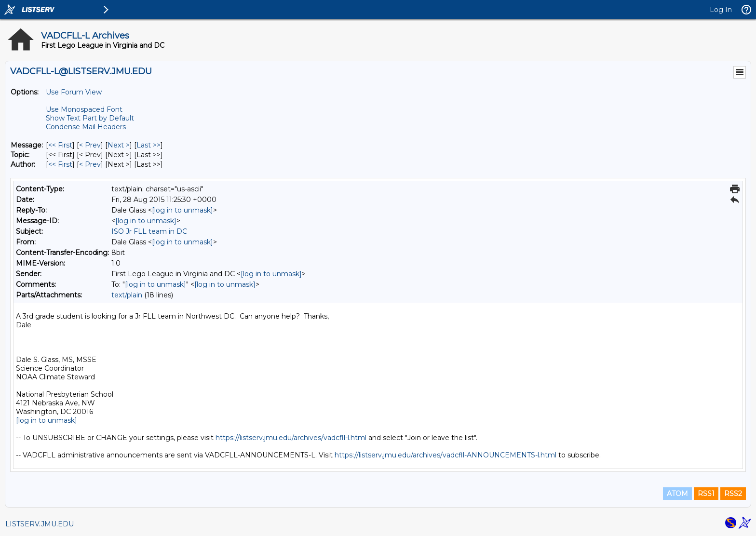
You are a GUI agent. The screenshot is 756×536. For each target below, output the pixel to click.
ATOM (677, 494)
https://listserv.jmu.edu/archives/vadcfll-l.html (291, 438)
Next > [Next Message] (119, 145)
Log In (721, 10)
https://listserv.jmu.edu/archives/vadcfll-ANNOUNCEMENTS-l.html (445, 455)
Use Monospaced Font (84, 109)
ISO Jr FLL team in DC (149, 231)
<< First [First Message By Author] (60, 164)
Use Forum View (74, 92)
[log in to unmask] (182, 210)
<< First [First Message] (60, 145)
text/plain (127, 295)
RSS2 (733, 494)
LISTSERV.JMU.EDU (40, 524)
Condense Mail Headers (86, 127)
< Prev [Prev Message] (90, 145)
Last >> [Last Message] (148, 145)
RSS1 (706, 494)
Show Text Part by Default (90, 118)
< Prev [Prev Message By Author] (90, 164)
